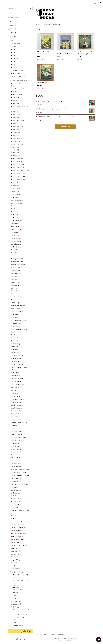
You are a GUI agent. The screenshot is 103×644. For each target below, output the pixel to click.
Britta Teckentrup (17, 364)
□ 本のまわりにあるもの (17, 572)
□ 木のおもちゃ (16, 607)
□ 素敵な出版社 (14, 393)
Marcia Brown (16, 212)
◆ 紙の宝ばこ (17, 592)
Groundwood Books (18, 461)
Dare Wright (15, 390)
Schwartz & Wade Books (19, 534)
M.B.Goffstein (16, 268)
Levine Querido (16, 490)
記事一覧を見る (65, 127)
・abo (14, 598)
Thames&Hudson (17, 557)
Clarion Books (16, 417)
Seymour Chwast (17, 227)
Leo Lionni (15, 294)
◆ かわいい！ (15, 135)
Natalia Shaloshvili (17, 355)
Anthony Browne (17, 215)
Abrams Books (16, 396)
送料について (12, 29)
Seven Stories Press (17, 537)
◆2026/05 (14, 50)
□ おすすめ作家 (45, 24)
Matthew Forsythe (17, 262)
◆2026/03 (14, 56)
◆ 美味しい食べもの (17, 144)
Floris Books (15, 443)
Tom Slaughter (16, 358)
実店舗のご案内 (13, 25)
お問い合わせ (12, 37)
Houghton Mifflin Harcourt (20, 475)
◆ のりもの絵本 (16, 182)
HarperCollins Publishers (19, 473)
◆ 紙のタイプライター (19, 590)
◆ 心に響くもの (16, 147)
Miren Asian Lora (17, 300)
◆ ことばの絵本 (16, 185)
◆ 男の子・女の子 (16, 115)
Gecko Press (15, 455)
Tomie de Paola (16, 332)
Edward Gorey (16, 270)
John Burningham (17, 221)
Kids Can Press (16, 481)
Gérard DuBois (16, 244)
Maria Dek (15, 232)
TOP (37, 24)
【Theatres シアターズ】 (19, 625)
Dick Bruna (15, 218)
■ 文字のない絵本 (16, 95)
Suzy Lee (14, 288)
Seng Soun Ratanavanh (18, 320)
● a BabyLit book (18, 89)
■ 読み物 (14, 92)
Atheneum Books (17, 402)
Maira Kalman (16, 285)
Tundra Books (16, 563)
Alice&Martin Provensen (19, 329)
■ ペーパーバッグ (16, 83)
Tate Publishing (16, 551)
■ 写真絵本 (15, 101)
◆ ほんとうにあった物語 (18, 173)
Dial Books (15, 426)
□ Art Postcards (16, 604)
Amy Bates (15, 206)
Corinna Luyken (16, 303)
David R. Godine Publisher (20, 423)
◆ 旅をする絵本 (16, 156)
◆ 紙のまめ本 (17, 585)
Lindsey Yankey (16, 381)
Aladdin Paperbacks (18, 399)
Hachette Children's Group (20, 470)
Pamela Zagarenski (17, 378)
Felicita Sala (15, 353)
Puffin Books (15, 519)
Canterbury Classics (18, 411)
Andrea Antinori (16, 194)
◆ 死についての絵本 (17, 162)
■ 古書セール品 (16, 74)
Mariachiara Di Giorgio (19, 265)
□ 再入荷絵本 (14, 47)
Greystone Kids (16, 467)
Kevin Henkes (16, 273)
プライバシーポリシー (43, 635)
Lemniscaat (15, 487)
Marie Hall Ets (16, 253)
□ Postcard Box (16, 601)
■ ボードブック (16, 86)
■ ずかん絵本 (15, 104)
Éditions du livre (16, 440)
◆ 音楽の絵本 (15, 150)
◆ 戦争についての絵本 (18, 165)
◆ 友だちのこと (16, 118)
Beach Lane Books (17, 405)
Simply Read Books (17, 539)
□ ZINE (14, 595)
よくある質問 (12, 33)
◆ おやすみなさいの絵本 (18, 179)
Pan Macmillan (16, 505)
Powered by (65, 641)
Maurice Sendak (16, 341)
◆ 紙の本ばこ (17, 578)
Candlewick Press (17, 408)
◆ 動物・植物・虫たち (18, 121)
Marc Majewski (16, 309)
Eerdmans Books (17, 434)
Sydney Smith (15, 326)
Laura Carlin (15, 224)
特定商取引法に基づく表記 (58, 635)
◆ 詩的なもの (15, 129)
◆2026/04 (14, 53)
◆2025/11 (14, 67)
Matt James (15, 279)
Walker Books (16, 569)
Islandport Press (16, 478)
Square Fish (15, 542)
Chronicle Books (17, 414)
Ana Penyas (15, 335)
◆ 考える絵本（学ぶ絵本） (19, 168)
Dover (13, 429)
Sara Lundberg (16, 297)
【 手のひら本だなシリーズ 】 (20, 575)
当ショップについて (14, 18)
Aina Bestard (15, 209)
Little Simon (15, 496)
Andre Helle (15, 276)
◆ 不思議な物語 (16, 132)
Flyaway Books (16, 446)
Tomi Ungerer (16, 373)
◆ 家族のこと (15, 112)
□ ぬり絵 (14, 623)
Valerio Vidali (16, 387)
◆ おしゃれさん (16, 138)
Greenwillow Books (18, 464)
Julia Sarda (15, 350)
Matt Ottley (15, 317)
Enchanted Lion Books (18, 437)
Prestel (13, 516)
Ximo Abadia (15, 197)
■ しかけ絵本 (15, 98)
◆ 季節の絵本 (15, 153)
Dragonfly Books (17, 432)
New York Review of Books (20, 499)
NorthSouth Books (17, 502)
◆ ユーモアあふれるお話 (18, 176)
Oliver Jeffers (15, 282)
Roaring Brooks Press (18, 525)
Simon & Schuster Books (19, 528)
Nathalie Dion (16, 235)
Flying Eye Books (17, 449)
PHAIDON (14, 508)
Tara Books (15, 548)
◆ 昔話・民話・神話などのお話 (20, 171)
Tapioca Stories (16, 554)
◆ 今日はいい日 (16, 141)
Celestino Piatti (16, 323)
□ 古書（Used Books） (17, 71)
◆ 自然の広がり (16, 124)
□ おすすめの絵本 (15, 44)
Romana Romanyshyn (18, 338)
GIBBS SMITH (16, 458)
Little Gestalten (16, 493)
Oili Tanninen (15, 361)
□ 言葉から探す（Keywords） (19, 80)
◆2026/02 (14, 59)
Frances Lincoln (16, 452)
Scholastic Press (16, 531)
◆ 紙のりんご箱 (17, 588)
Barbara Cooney (16, 229)
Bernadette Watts (17, 375)
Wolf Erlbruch (16, 247)
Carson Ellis (15, 250)
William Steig (15, 344)
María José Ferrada (17, 259)
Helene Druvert (16, 238)
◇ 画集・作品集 (16, 188)
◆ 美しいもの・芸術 (17, 127)
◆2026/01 (14, 62)
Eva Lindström (16, 291)
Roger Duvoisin (16, 241)
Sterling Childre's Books (19, 545)
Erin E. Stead (15, 347)
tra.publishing (16, 560)
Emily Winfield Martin (18, 306)
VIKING (14, 566)
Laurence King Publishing (19, 484)
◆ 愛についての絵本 (17, 159)
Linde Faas (15, 256)
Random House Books (18, 522)
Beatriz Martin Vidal (18, 384)
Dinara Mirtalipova (17, 312)
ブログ (10, 21)
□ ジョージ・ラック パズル (21, 615)
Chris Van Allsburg (17, 203)
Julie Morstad (15, 314)
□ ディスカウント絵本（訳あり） (19, 77)
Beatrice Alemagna (17, 200)
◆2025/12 (14, 64)
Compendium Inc (17, 420)
